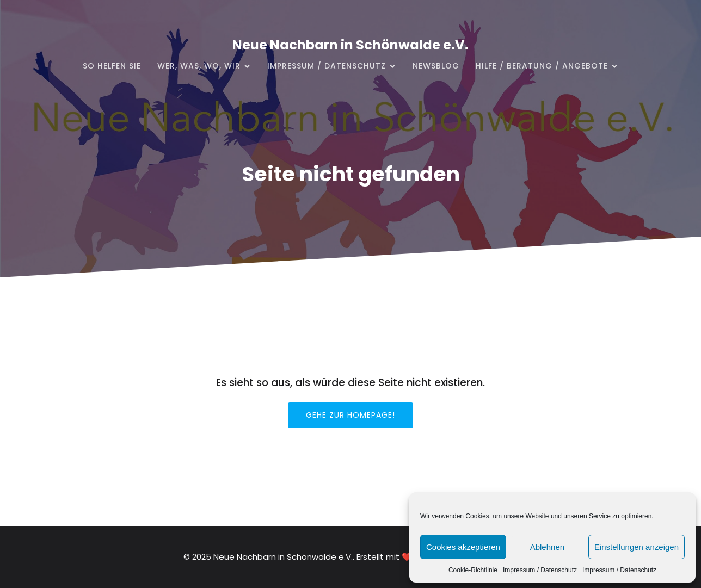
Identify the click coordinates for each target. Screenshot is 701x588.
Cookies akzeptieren (463, 547)
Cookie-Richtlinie (473, 570)
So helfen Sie (112, 66)
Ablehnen (547, 547)
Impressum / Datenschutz (540, 570)
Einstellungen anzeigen (637, 547)
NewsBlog (436, 66)
